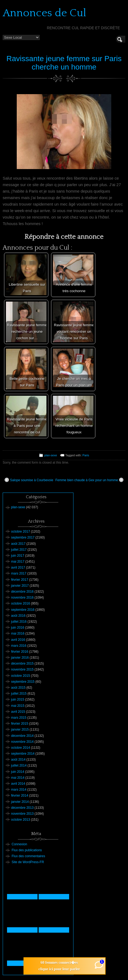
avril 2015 (18, 712)
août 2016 (18, 616)
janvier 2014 (20, 802)
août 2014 (18, 760)
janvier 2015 (20, 730)
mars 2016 (19, 646)
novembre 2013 (22, 814)
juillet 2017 (19, 550)
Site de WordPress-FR (28, 862)
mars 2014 (19, 790)
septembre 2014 (23, 754)
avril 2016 (18, 640)
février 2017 (20, 580)
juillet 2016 (19, 622)
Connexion (19, 844)
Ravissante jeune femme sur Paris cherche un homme (64, 63)
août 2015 (18, 688)
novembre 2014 (22, 742)
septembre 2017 (23, 537)
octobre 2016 (21, 603)
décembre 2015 (22, 664)
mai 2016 (18, 633)
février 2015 (20, 724)
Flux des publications (27, 850)
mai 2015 (18, 706)
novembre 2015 (22, 669)
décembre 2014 (22, 736)
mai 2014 (18, 778)
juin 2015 (18, 699)
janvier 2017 (20, 586)
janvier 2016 (20, 658)
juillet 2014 (19, 765)
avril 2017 (18, 567)
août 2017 (18, 544)
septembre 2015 (23, 682)
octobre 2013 (21, 820)
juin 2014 (18, 772)
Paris (86, 455)
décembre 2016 (22, 592)
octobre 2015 (21, 676)
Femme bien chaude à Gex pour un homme (89, 480)
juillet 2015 (19, 694)
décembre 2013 (22, 808)
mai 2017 (18, 562)
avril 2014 (18, 784)
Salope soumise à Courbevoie (29, 480)
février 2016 (20, 652)
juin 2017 (18, 556)
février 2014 (20, 796)
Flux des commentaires (28, 856)
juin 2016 (18, 628)
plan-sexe (51, 455)
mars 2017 (19, 573)
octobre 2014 (21, 748)
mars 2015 (19, 718)
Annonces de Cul (44, 13)
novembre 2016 (22, 598)
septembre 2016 (23, 610)
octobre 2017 (21, 532)
